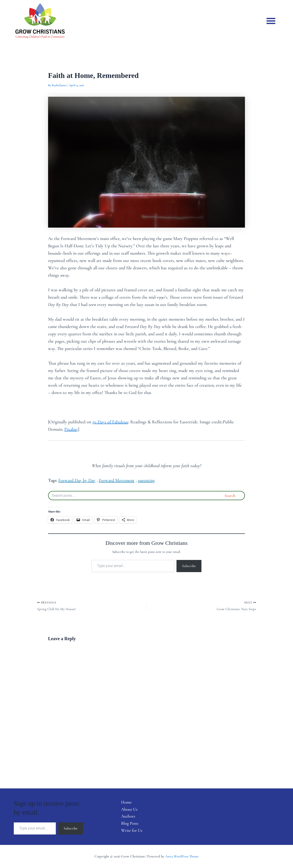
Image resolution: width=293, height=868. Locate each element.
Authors (126, 816)
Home (124, 802)
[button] (271, 21)
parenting (146, 480)
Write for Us (130, 831)
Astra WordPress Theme (182, 856)
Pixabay (71, 429)
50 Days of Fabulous (110, 422)
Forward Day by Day (77, 480)
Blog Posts (128, 824)
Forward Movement (117, 480)
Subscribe (189, 566)
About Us (128, 809)
